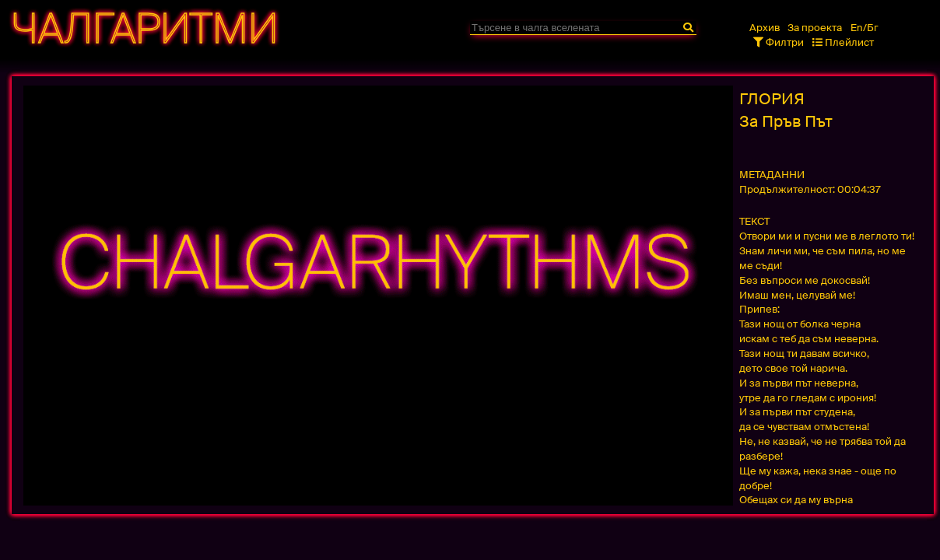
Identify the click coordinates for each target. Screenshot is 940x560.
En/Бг (865, 28)
